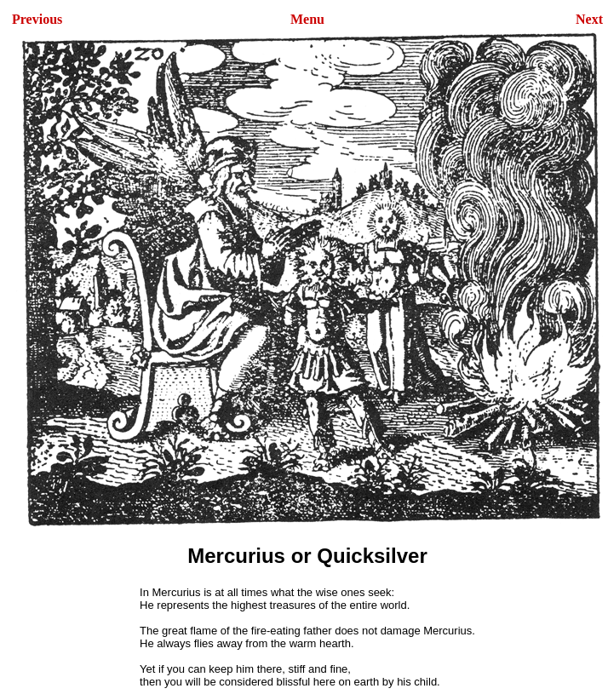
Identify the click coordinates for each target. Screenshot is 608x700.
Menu (307, 19)
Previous (37, 19)
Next (589, 19)
